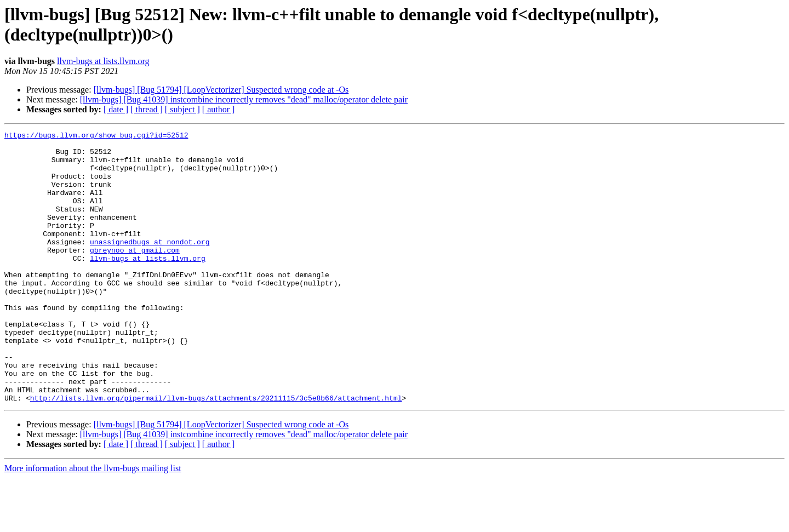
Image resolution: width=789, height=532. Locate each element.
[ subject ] (182, 109)
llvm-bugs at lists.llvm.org (103, 61)
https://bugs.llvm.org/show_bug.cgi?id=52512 (96, 136)
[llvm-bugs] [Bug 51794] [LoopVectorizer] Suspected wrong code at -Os (221, 90)
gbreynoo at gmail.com (135, 274)
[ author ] (219, 109)
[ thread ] (147, 109)
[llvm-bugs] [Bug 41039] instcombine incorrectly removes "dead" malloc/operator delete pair (244, 99)
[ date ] (116, 109)
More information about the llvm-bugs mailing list (93, 522)
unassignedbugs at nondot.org (150, 265)
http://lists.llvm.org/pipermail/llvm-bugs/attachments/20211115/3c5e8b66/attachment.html (216, 452)
